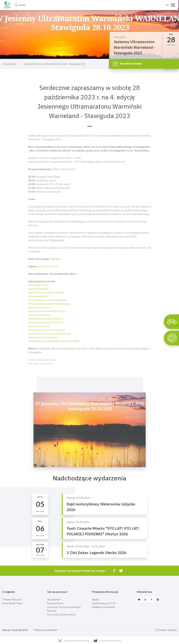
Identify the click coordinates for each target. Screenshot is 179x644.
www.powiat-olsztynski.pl (42, 337)
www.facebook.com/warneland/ (46, 293)
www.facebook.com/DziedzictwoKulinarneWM (54, 341)
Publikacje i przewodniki (103, 607)
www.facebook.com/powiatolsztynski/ (50, 334)
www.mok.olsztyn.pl (39, 307)
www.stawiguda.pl (38, 296)
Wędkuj (95, 600)
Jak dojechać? (54, 600)
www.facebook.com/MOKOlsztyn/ (47, 311)
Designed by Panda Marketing (74, 641)
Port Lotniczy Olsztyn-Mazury (61, 615)
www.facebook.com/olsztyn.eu (45, 322)
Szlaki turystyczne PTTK (104, 603)
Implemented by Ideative (107, 641)
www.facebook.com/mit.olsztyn (46, 319)
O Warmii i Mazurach (12, 600)
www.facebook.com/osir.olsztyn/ (46, 330)
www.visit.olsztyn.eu (39, 315)
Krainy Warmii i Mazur (12, 603)
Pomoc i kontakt (166, 630)
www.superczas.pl (48, 266)
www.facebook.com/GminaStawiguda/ (49, 304)
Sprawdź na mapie (127, 64)
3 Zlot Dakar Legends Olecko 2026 (97, 553)
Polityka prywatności (46, 630)
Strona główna (10, 64)
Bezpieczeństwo (55, 603)
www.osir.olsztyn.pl (39, 326)
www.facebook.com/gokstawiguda (47, 300)
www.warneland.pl (38, 289)
